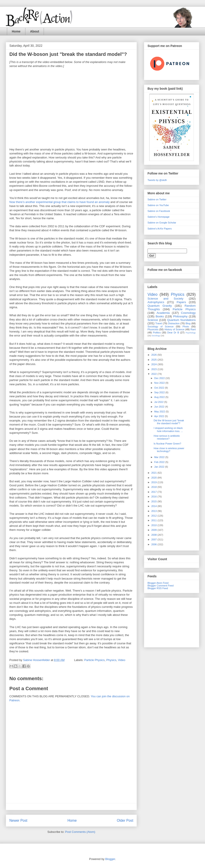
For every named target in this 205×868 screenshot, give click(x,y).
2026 (154, 355)
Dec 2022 (160, 378)
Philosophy (180, 316)
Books (160, 316)
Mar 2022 (160, 457)
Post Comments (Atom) (80, 832)
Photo (186, 327)
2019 (154, 482)
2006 (154, 544)
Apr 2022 (160, 416)
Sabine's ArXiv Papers (160, 229)
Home (16, 31)
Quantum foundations (181, 320)
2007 (154, 539)
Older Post (125, 820)
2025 (154, 360)
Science (153, 320)
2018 (154, 487)
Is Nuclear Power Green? (167, 444)
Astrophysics (156, 302)
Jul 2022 (159, 402)
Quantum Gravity (160, 306)
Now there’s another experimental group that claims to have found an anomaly (60, 202)
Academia (163, 313)
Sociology (156, 336)
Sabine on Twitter (157, 199)
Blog (188, 323)
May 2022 (160, 412)
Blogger (110, 859)
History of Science (174, 329)
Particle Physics (94, 660)
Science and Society (165, 299)
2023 (154, 369)
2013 (154, 511)
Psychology (191, 333)
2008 (154, 535)
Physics (111, 660)
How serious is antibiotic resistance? (167, 437)
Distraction (174, 323)
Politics (157, 333)
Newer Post (18, 820)
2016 (154, 497)
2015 (154, 501)
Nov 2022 (160, 383)
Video (122, 660)
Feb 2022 (160, 462)
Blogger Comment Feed (161, 586)
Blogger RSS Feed (158, 588)
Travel (159, 323)
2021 (154, 473)
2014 (154, 506)
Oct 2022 (160, 388)
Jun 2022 (160, 407)
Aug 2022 (160, 397)
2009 (154, 530)
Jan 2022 (160, 467)
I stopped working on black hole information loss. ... (168, 429)
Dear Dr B (173, 333)
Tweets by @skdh (157, 180)
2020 (154, 478)
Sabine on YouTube (158, 205)
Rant (193, 329)
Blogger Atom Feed (158, 583)
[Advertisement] (172, 622)
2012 (154, 516)
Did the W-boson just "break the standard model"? (169, 422)
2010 (154, 525)
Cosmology (188, 313)
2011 (154, 520)
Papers (181, 302)
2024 (154, 364)
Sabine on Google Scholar (162, 223)
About (35, 31)
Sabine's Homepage (159, 217)
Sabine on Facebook (159, 211)
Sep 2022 (160, 392)
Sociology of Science (161, 327)
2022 (154, 374)
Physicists (153, 329)
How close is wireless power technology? (169, 450)
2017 (154, 492)
